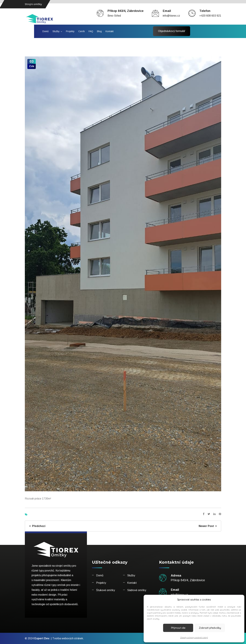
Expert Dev (42, 638)
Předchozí (37, 526)
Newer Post (208, 526)
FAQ (91, 31)
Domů (46, 31)
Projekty (70, 31)
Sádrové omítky (137, 590)
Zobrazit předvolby (210, 628)
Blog (99, 31)
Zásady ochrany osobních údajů (194, 637)
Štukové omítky (106, 590)
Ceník (82, 31)
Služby (56, 31)
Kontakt (110, 31)
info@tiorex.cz (171, 16)
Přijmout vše (178, 628)
